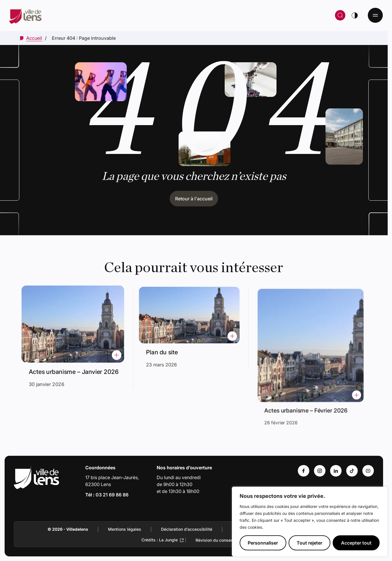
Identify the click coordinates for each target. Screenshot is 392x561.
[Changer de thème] (355, 15)
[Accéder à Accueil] (34, 38)
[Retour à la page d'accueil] (107, 15)
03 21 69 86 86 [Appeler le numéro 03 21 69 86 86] (112, 495)
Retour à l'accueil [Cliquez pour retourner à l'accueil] (194, 199)
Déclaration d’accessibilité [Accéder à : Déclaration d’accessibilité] (187, 529)
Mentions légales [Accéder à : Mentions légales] (125, 529)
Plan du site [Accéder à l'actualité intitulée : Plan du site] (167, 348)
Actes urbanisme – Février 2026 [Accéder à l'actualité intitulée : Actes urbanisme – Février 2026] (308, 398)
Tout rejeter (309, 543)
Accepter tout (356, 543)
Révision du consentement (221, 540)
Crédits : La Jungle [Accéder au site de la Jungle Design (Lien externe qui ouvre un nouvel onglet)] (160, 540)
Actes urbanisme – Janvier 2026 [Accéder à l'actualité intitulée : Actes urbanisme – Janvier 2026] (74, 368)
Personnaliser (263, 543)
